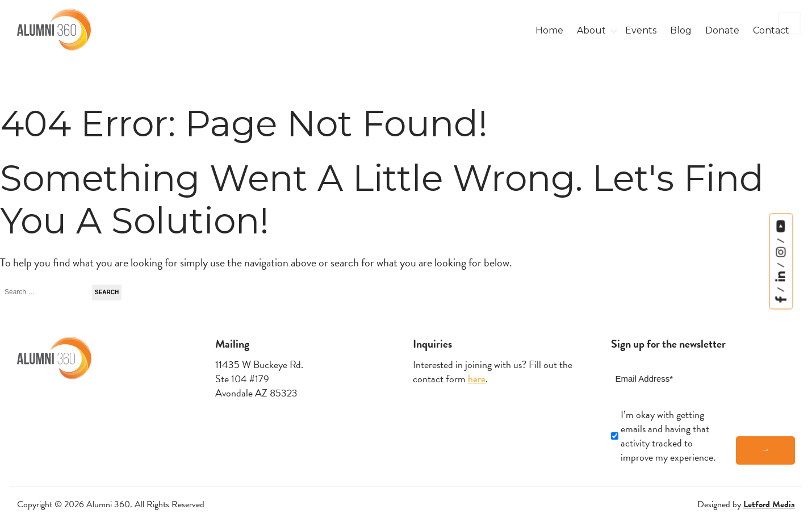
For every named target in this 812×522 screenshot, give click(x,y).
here (477, 379)
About (591, 30)
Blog (681, 30)
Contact (771, 30)
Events (641, 30)
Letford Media (769, 504)
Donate (722, 30)
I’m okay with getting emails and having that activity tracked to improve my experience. (668, 436)
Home (549, 30)
